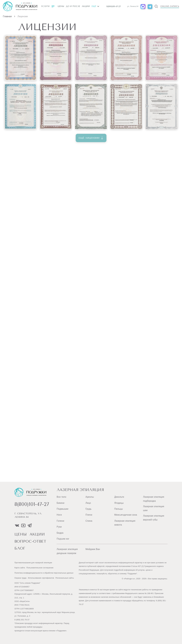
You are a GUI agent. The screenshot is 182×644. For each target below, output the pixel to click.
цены (21, 534)
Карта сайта (20, 568)
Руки (59, 527)
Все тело (61, 497)
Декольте (119, 497)
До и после (73, 6)
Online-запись (170, 6)
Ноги (59, 515)
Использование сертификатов (41, 578)
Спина (89, 521)
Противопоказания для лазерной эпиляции (33, 563)
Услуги (48, 6)
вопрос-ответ (30, 542)
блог (20, 548)
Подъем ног (63, 539)
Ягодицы (119, 503)
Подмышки (62, 509)
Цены (61, 6)
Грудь (89, 509)
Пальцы (119, 509)
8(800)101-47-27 (114, 6)
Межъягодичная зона (126, 515)
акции (37, 534)
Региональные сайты (65, 578)
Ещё (95, 6)
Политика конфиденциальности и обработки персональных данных (44, 573)
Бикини (60, 503)
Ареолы (90, 497)
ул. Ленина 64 (133, 6)
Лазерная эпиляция (80, 490)
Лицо (88, 503)
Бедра (60, 533)
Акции (86, 6)
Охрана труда (20, 578)
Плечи (89, 515)
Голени (60, 521)
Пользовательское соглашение (40, 568)
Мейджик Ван (93, 549)
